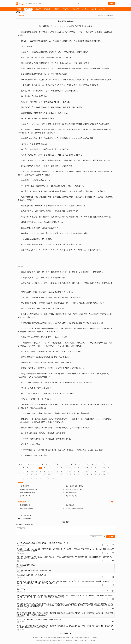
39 (108, 468)
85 (23, 478)
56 (87, 471)
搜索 (112, 4)
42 (28, 471)
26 (53, 468)
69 (49, 475)
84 (19, 478)
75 (74, 475)
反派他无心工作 (71, 505)
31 (74, 468)
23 (40, 468)
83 (108, 475)
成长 (84, 26)
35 (91, 468)
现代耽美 (111, 16)
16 (105, 464)
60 (104, 471)
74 (70, 475)
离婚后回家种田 (25, 505)
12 (88, 464)
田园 (82, 26)
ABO (88, 26)
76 (79, 475)
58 (96, 471)
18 (19, 468)
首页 (106, 16)
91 (49, 478)
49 (57, 471)
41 (23, 471)
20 (28, 468)
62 (19, 475)
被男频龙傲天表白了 (72, 493)
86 (28, 478)
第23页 (34, 464)
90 (45, 478)
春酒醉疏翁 (46, 26)
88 (36, 478)
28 (62, 468)
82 (104, 475)
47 (49, 471)
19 (23, 468)
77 (83, 475)
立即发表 (111, 537)
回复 (113, 545)
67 (40, 475)
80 (96, 475)
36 (96, 468)
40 (19, 471)
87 (32, 478)
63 (23, 475)
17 (109, 464)
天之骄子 (77, 26)
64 (28, 475)
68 (45, 475)
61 (108, 471)
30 (70, 468)
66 (36, 475)
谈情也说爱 (27, 519)
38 (104, 468)
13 (92, 464)
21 (32, 468)
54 (79, 471)
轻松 (90, 26)
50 (62, 471)
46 (45, 471)
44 (36, 471)
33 (83, 468)
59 (100, 471)
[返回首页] (65, 522)
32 (79, 468)
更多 (112, 502)
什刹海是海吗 (24, 486)
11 (83, 464)
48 (53, 471)
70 (53, 475)
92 (53, 478)
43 (32, 471)
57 (91, 471)
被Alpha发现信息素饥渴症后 (75, 489)
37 (100, 468)
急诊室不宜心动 (25, 496)
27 (57, 468)
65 (32, 475)
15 (100, 464)
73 (66, 475)
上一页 (28, 464)
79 (91, 475)
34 (87, 468)
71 (57, 475)
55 (83, 471)
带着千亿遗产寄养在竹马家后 (29, 489)
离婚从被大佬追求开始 (27, 493)
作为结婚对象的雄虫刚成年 (74, 508)
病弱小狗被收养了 (71, 496)
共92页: (21, 464)
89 (40, 478)
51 (66, 471)
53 (74, 471)
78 (87, 475)
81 (100, 475)
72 (62, 475)
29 (66, 468)
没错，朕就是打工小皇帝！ (74, 486)
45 (40, 471)
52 (70, 471)
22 (36, 468)
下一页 (41, 464)
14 (96, 464)
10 (79, 464)
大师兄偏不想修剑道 (26, 508)
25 (49, 468)
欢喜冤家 (72, 26)
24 (45, 468)
